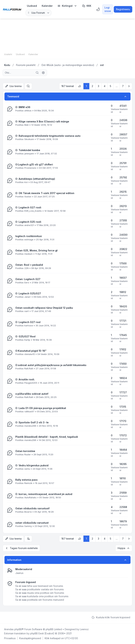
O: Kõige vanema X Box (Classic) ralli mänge (42, 121)
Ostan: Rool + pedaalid (29, 265)
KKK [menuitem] (87, 6)
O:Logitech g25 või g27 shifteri (34, 164)
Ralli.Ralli (29, 369)
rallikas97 (29, 412)
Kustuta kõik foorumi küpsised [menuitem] (111, 617)
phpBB (18, 629)
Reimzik (28, 483)
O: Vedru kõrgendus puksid (32, 465)
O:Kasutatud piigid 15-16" (31, 351)
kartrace (29, 326)
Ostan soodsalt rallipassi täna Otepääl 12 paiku (44, 308)
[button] (129, 86)
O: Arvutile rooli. (25, 379)
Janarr (28, 297)
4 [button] (105, 86)
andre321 (29, 225)
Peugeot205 (31, 383)
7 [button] (123, 86)
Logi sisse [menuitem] (108, 9)
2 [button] (92, 86)
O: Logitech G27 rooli (28, 207)
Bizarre (28, 512)
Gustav (28, 197)
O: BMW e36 (23, 107)
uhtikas (28, 111)
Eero (27, 283)
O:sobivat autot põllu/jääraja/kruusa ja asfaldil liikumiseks (51, 365)
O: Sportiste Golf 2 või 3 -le (32, 422)
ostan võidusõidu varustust (32, 523)
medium (28, 254)
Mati (26, 125)
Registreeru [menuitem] (123, 9)
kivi (26, 182)
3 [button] (98, 86)
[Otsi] (37, 73)
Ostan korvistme (25, 451)
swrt (27, 311)
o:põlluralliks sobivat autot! (32, 394)
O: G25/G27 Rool (25, 336)
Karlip (27, 340)
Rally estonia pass (26, 480)
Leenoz (84, 629)
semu (27, 469)
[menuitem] (32, 6)
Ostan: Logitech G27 (28, 279)
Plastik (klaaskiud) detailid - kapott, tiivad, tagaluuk (47, 437)
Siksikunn (29, 139)
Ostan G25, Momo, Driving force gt (36, 250)
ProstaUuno (30, 168)
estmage (29, 240)
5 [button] (111, 86)
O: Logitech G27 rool (28, 322)
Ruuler (28, 455)
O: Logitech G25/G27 (28, 293)
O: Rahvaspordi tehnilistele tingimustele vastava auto (48, 136)
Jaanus (19, 573)
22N (26, 268)
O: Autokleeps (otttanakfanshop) (35, 179)
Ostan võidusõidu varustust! (32, 508)
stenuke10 (30, 354)
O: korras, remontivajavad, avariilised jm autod (44, 494)
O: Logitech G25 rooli (28, 222)
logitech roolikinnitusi (29, 236)
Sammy (28, 526)
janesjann (29, 154)
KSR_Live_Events (33, 211)
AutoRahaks (30, 498)
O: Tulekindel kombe (28, 150)
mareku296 (30, 426)
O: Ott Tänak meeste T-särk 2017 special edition (45, 193)
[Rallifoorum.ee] (12, 9)
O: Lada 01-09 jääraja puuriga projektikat (41, 408)
